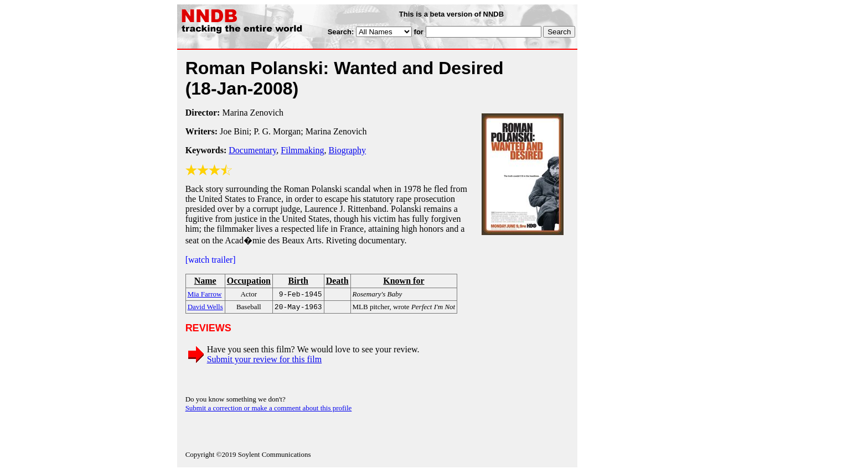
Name (205, 281)
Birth (298, 281)
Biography (348, 150)
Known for (404, 281)
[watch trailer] (211, 260)
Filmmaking (302, 150)
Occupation (249, 281)
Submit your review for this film (265, 361)
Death (337, 281)
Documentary (252, 150)
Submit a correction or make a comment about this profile (269, 410)
